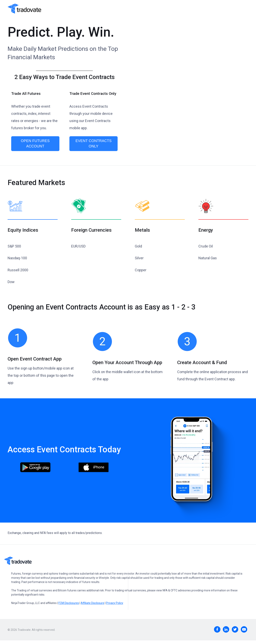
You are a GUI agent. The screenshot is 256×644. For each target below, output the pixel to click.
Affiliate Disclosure (92, 603)
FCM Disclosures (69, 603)
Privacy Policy (115, 603)
